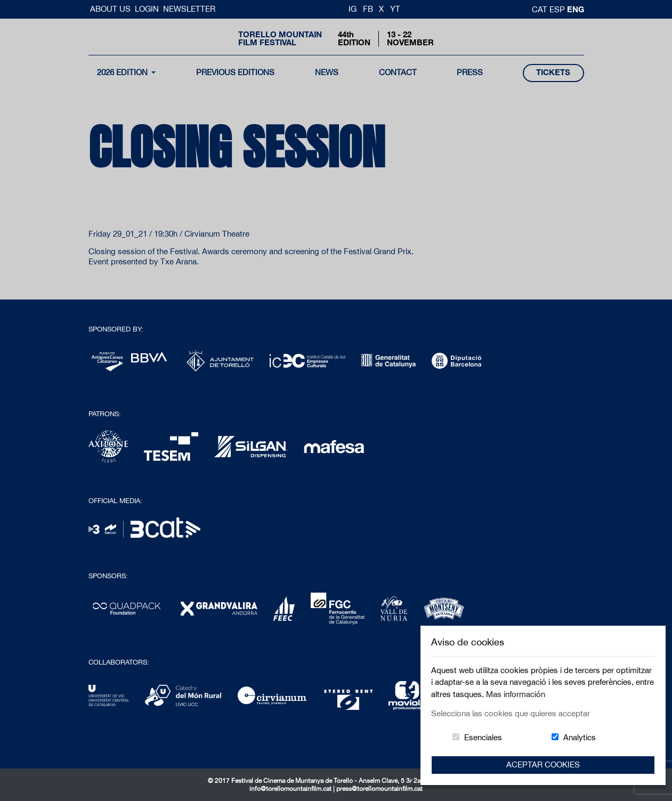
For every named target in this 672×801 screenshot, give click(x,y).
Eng (576, 9)
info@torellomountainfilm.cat (291, 789)
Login (147, 9)
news (327, 72)
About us (111, 9)
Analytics (580, 737)
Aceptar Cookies (543, 764)
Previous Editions (235, 72)
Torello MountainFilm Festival (280, 38)
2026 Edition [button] (123, 72)
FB (368, 9)
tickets (553, 72)
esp (558, 9)
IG (353, 9)
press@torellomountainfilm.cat (379, 789)
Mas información (516, 694)
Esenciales (483, 737)
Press (470, 72)
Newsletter (189, 9)
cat (541, 9)
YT (395, 9)
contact (398, 72)
